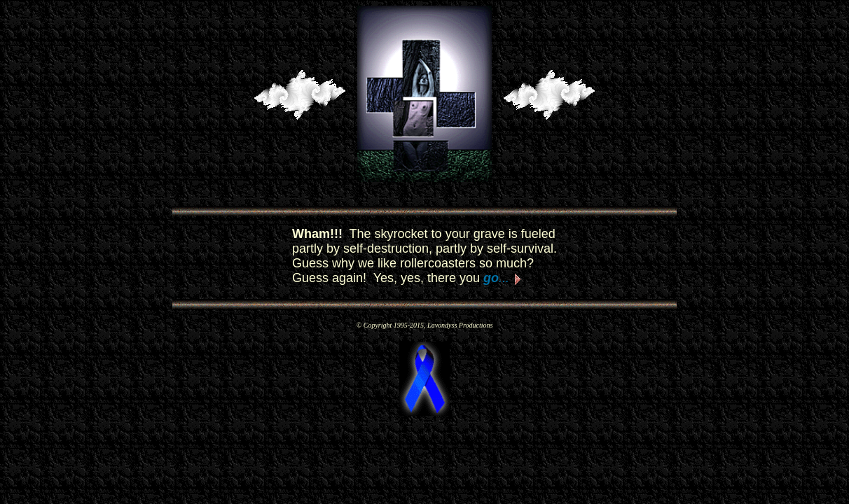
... (496, 278)
